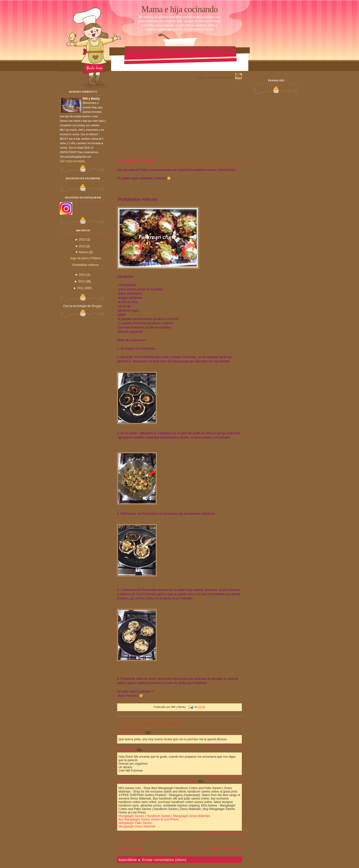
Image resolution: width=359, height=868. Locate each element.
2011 (81, 288)
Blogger (97, 306)
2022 (82, 240)
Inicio (175, 848)
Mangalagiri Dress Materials (137, 826)
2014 (82, 275)
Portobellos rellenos (85, 265)
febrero (84, 252)
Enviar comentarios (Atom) (164, 860)
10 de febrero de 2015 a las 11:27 (223, 746)
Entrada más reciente (224, 848)
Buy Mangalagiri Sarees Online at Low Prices (148, 819)
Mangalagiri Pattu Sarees (135, 823)
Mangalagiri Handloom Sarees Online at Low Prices (157, 781)
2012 (81, 281)
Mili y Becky (126, 750)
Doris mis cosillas (131, 732)
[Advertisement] (179, 119)
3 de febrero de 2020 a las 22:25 (224, 833)
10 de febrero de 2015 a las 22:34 (223, 777)
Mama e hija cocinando (180, 9)
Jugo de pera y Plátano (85, 258)
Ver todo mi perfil (73, 161)
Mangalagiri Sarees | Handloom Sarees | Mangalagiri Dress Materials (164, 816)
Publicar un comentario (133, 839)
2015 (82, 246)
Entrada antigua (130, 848)
